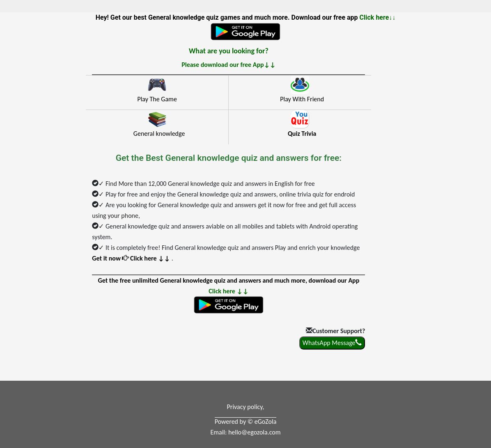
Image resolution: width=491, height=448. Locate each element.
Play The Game (157, 99)
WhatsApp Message (332, 343)
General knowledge (159, 134)
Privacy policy (245, 407)
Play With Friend (302, 99)
